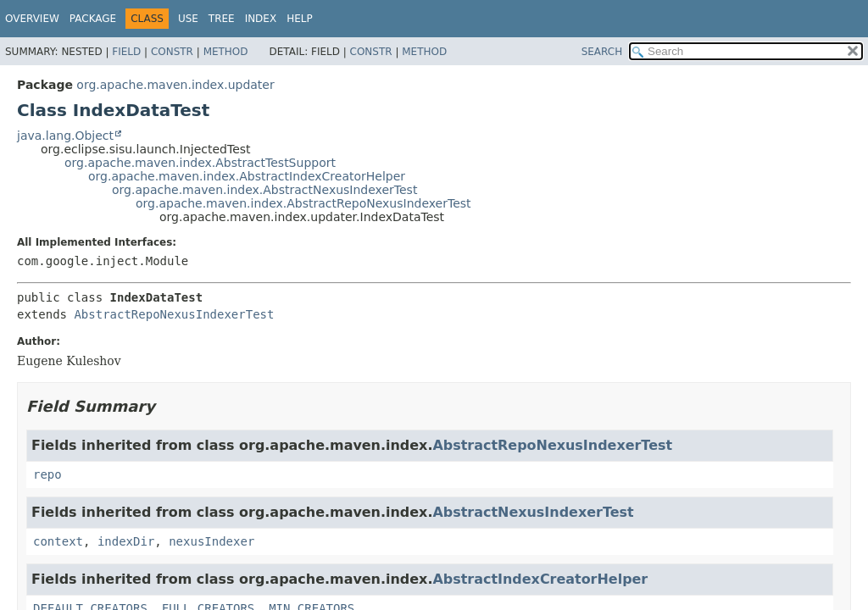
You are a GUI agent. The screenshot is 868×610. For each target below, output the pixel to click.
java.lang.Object (65, 136)
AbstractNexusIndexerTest (533, 512)
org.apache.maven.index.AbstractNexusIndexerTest (264, 190)
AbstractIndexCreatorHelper (540, 579)
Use (188, 19)
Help (300, 19)
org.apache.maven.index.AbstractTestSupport (200, 163)
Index (261, 19)
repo (47, 474)
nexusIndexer (211, 541)
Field (126, 52)
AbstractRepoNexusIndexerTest (174, 314)
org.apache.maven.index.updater (175, 85)
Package (93, 19)
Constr (172, 52)
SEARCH (602, 52)
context (58, 541)
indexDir (126, 541)
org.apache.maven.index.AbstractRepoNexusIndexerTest (303, 203)
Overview (32, 19)
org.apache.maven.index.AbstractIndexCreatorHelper (247, 176)
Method (226, 52)
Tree (222, 19)
